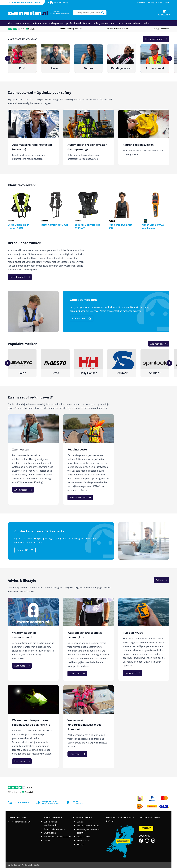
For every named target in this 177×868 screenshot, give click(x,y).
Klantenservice (143, 2)
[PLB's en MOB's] (144, 639)
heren (18, 23)
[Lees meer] (22, 666)
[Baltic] (22, 363)
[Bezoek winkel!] (20, 277)
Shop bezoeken (156, 2)
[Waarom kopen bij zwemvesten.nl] (33, 639)
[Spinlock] (155, 363)
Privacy (80, 844)
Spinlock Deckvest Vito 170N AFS (87, 226)
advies (136, 23)
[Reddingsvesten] (122, 58)
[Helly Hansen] (88, 363)
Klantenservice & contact (88, 826)
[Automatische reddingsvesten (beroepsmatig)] (88, 137)
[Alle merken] (159, 344)
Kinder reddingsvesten (55, 829)
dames (27, 23)
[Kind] (22, 58)
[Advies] (161, 580)
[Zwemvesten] (33, 460)
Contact (167, 2)
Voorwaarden (83, 840)
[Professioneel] (155, 58)
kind (10, 23)
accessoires (125, 23)
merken (146, 23)
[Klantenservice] (82, 319)
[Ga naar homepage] (28, 13)
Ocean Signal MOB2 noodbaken (153, 226)
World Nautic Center (31, 865)
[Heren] (55, 58)
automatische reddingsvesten (48, 23)
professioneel (74, 23)
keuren (87, 23)
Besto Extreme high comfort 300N (18, 226)
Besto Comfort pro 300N (55, 225)
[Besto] (55, 363)
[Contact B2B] (25, 550)
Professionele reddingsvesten (58, 837)
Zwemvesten (50, 833)
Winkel (80, 822)
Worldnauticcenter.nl (21, 822)
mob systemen (101, 23)
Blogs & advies (84, 837)
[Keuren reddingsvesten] (144, 137)
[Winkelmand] (164, 13)
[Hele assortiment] (156, 39)
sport (114, 23)
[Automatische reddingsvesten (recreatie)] (33, 137)
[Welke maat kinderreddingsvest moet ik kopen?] (88, 727)
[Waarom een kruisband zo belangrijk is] (88, 639)
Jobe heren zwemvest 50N (120, 226)
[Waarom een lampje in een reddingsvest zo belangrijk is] (33, 727)
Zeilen (47, 840)
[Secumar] (122, 363)
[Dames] (88, 58)
